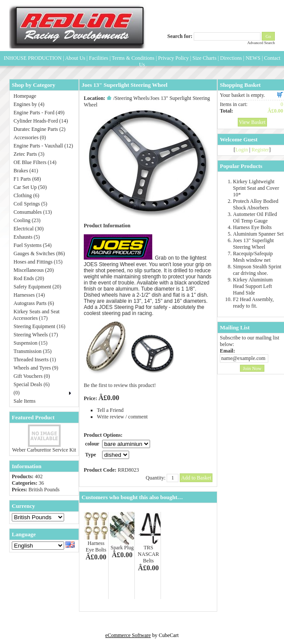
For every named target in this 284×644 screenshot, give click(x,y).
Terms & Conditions (133, 58)
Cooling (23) (27, 220)
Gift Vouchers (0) (32, 376)
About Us (75, 58)
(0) (17, 393)
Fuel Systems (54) (33, 245)
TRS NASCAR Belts (149, 554)
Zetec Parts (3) (29, 154)
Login (241, 150)
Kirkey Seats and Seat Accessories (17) (36, 315)
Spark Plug (122, 548)
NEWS (253, 58)
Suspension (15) (31, 343)
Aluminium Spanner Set (258, 234)
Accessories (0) (30, 137)
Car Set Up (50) (30, 187)
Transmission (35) (33, 351)
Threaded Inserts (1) (35, 360)
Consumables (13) (33, 212)
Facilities (99, 58)
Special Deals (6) (32, 384)
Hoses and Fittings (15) (38, 262)
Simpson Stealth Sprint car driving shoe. (257, 270)
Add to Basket (196, 478)
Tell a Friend (110, 410)
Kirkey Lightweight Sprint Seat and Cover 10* (256, 188)
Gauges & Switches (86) (39, 253)
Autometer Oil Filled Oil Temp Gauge (255, 218)
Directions (231, 58)
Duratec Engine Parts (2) (39, 129)
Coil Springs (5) (30, 204)
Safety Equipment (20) (37, 287)
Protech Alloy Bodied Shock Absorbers (256, 204)
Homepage (25, 96)
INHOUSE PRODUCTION (33, 58)
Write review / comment (122, 417)
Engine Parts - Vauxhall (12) (43, 146)
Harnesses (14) (29, 295)
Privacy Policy (173, 58)
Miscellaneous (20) (34, 270)
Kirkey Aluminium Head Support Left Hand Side (253, 286)
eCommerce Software (128, 635)
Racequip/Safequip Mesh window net (253, 257)
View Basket (252, 122)
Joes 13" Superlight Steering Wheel (253, 244)
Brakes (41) (26, 171)
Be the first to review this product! (120, 385)
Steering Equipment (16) (39, 326)
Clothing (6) (26, 195)
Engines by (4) (29, 104)
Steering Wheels (132, 98)
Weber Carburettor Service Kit (44, 450)
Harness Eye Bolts (96, 546)
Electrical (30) (29, 229)
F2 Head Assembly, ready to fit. (253, 303)
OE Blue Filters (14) (35, 162)
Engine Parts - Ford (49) (39, 113)
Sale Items (24, 401)
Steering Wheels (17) (36, 335)
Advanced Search (261, 43)
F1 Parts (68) (27, 179)
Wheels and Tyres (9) (36, 368)
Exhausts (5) (27, 237)
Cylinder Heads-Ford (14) (41, 121)
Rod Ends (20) (29, 278)
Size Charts (204, 58)
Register (260, 150)
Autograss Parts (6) (34, 303)
